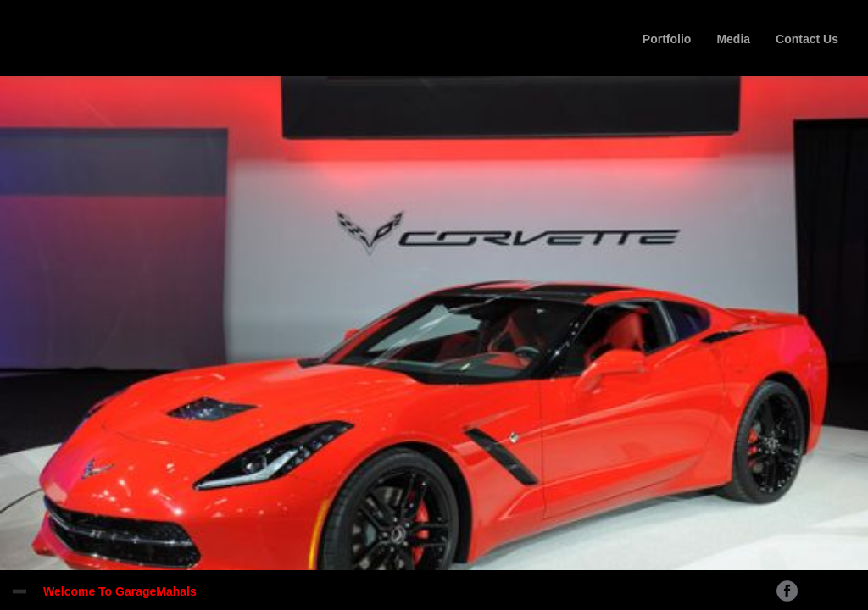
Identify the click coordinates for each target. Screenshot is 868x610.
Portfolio (667, 39)
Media (733, 39)
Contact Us (807, 39)
